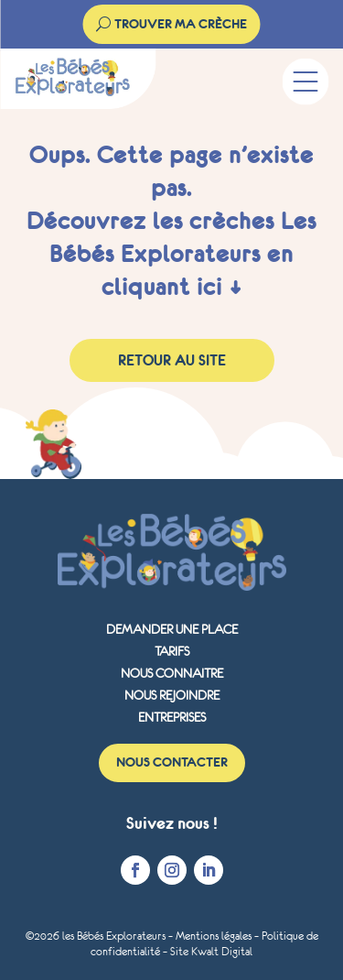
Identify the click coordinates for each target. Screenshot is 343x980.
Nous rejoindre (172, 695)
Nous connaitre (172, 673)
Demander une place (172, 629)
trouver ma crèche (181, 24)
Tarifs (172, 651)
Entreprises (172, 717)
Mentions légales (214, 936)
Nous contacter (172, 762)
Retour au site (172, 360)
